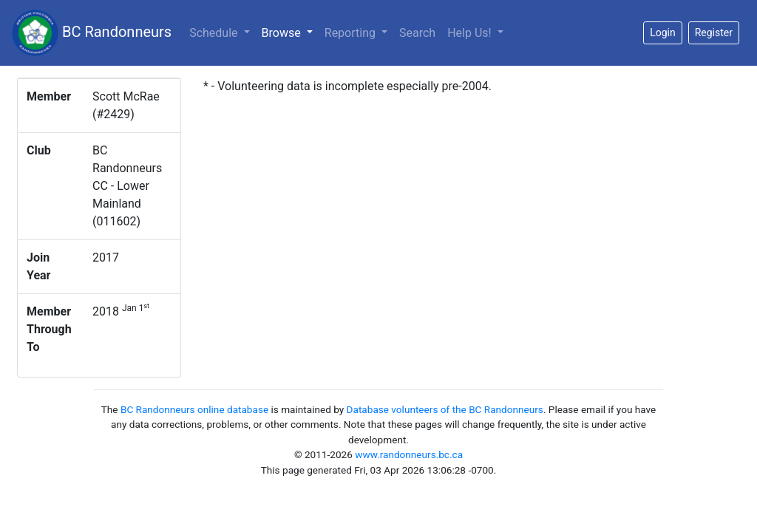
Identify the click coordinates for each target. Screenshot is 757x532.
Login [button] (663, 33)
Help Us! (471, 33)
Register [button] (714, 33)
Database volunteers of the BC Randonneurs (445, 409)
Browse (290, 32)
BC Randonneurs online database (194, 409)
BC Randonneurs (92, 33)
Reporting (352, 33)
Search (417, 33)
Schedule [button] (215, 33)
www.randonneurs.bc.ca (409, 454)
